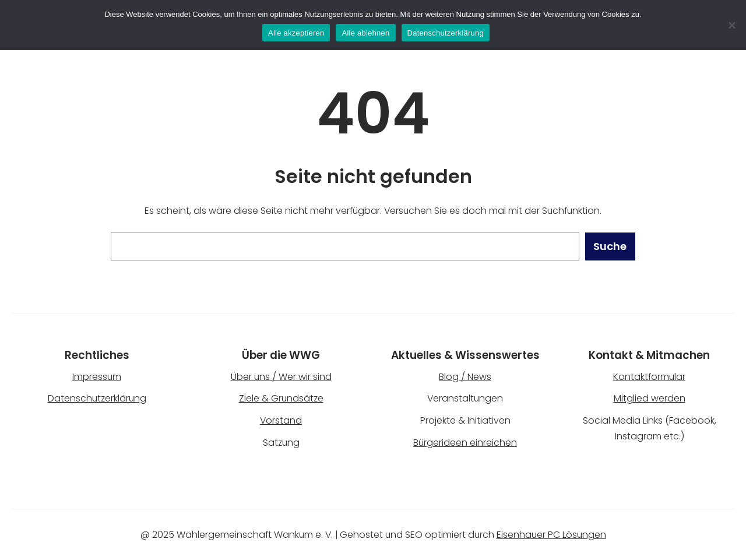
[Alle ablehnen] (731, 25)
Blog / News (465, 377)
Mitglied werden (650, 398)
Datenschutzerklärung (97, 398)
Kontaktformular (649, 377)
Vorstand (281, 420)
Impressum (97, 377)
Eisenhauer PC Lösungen (551, 535)
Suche (610, 246)
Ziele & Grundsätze (281, 398)
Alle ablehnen (365, 33)
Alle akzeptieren (296, 33)
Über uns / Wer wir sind (281, 377)
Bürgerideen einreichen (465, 443)
